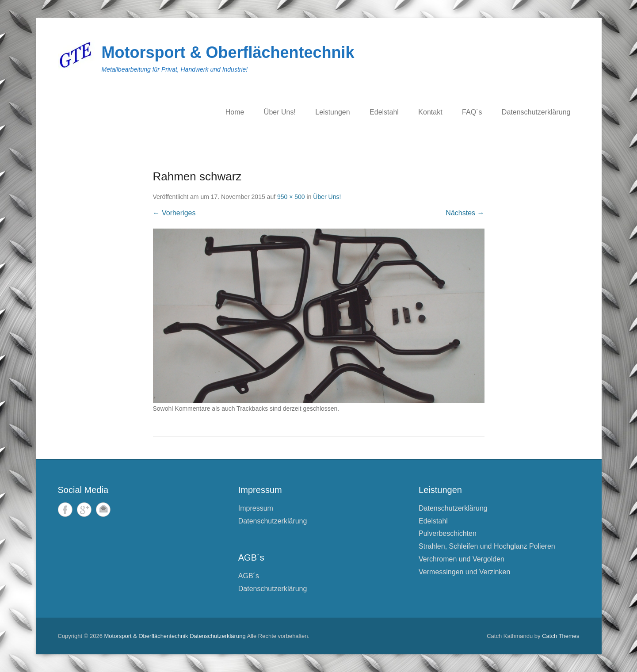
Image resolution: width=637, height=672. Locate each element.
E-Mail (103, 510)
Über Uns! (280, 112)
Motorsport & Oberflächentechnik (228, 52)
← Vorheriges (174, 213)
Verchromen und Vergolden (462, 559)
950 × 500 (291, 197)
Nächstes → (465, 213)
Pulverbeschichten (448, 533)
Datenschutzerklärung (536, 112)
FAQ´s (472, 112)
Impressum (256, 508)
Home (235, 112)
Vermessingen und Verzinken (464, 572)
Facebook (65, 510)
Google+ (84, 510)
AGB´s (249, 576)
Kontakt (430, 112)
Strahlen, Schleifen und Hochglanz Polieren (487, 546)
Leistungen (332, 112)
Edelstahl (384, 112)
